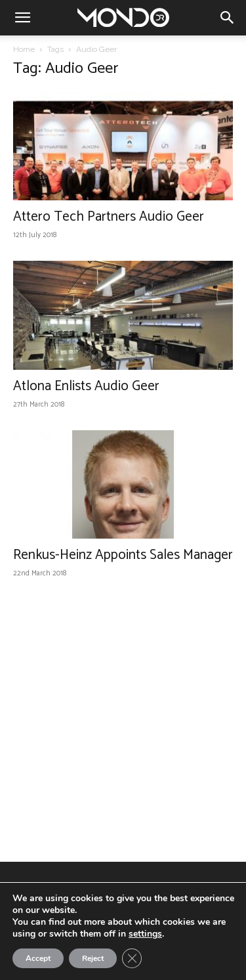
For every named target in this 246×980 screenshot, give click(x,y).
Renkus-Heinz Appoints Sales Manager (123, 555)
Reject (93, 958)
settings (145, 934)
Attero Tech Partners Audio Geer (109, 217)
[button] (22, 18)
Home (24, 49)
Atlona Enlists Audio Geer (86, 386)
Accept (38, 958)
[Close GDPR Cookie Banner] (132, 958)
